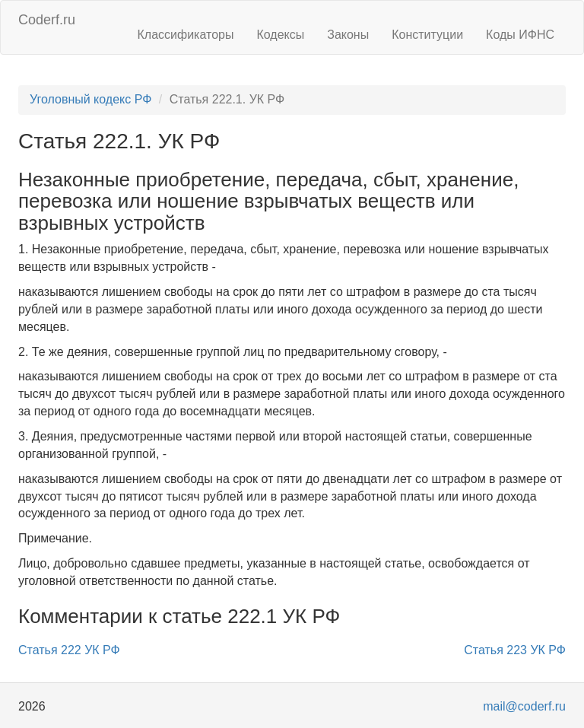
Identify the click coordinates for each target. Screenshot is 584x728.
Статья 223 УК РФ (515, 650)
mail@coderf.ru (524, 706)
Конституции (427, 35)
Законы (348, 35)
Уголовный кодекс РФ (90, 99)
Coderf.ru (47, 20)
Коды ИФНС (520, 35)
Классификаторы (186, 35)
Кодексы (280, 35)
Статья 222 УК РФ (69, 650)
